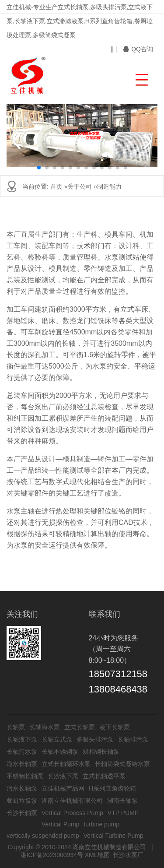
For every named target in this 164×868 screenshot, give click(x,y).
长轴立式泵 (57, 739)
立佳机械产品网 (63, 788)
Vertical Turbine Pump (113, 836)
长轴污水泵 (22, 752)
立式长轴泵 (80, 727)
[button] (141, 79)
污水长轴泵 (22, 788)
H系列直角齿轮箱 (112, 788)
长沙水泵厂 (128, 855)
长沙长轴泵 (22, 813)
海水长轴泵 (22, 764)
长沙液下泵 (63, 776)
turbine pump (101, 824)
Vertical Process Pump (72, 813)
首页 (56, 186)
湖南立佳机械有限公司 (72, 801)
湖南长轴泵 (122, 801)
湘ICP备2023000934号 (52, 855)
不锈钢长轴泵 (25, 776)
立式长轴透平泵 (104, 776)
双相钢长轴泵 (101, 752)
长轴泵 (16, 727)
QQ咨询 (138, 49)
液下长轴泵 (115, 727)
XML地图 (97, 855)
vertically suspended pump (43, 836)
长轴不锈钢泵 (60, 752)
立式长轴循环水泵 (66, 764)
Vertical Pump (60, 824)
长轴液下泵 (22, 739)
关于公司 (80, 186)
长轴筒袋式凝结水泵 (122, 764)
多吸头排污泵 (95, 739)
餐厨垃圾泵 (22, 801)
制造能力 (109, 186)
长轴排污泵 (133, 739)
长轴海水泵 (45, 727)
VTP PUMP (123, 813)
